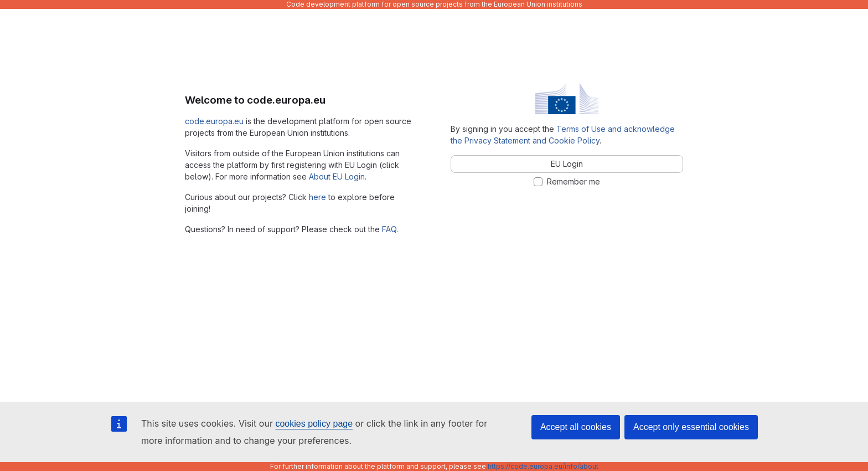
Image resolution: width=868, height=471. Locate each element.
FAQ (389, 229)
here (317, 197)
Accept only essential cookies (691, 427)
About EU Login (337, 176)
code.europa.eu (214, 121)
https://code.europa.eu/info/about (543, 466)
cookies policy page (314, 424)
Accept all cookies (576, 427)
